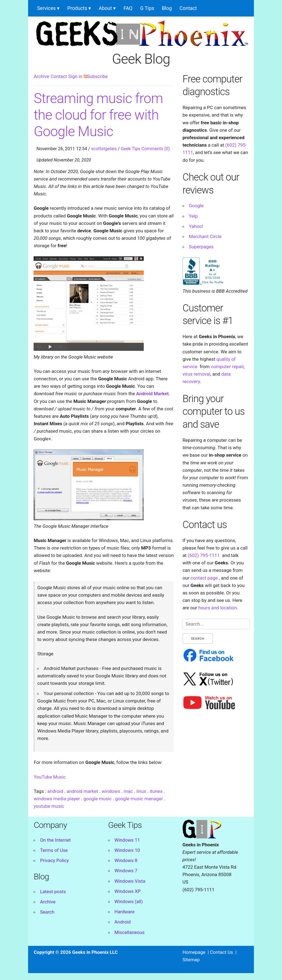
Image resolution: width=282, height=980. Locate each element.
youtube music (49, 806)
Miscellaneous (130, 932)
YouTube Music (50, 777)
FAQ (128, 8)
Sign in (75, 76)
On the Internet (55, 840)
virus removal (196, 374)
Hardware (125, 912)
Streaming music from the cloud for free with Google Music (98, 115)
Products (77, 8)
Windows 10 (127, 850)
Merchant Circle (205, 236)
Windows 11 (127, 840)
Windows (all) (129, 901)
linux (141, 791)
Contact (188, 8)
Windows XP (128, 891)
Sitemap (191, 960)
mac (128, 791)
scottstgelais (104, 149)
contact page (204, 578)
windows (111, 791)
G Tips (147, 8)
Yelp (193, 216)
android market (82, 791)
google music (97, 799)
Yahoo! (196, 226)
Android (123, 922)
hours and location (218, 608)
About (105, 8)
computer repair (227, 367)
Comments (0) (155, 149)
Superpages (201, 247)
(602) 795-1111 (204, 555)
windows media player (57, 799)
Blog (167, 8)
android (55, 791)
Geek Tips (130, 149)
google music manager (139, 799)
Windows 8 (126, 860)
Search (47, 912)
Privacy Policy (54, 860)
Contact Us (222, 952)
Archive (41, 76)
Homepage (194, 952)
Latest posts (53, 892)
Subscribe (96, 76)
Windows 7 (126, 871)
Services (46, 8)
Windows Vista (130, 881)
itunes (156, 791)
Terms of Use (54, 850)
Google (196, 206)
